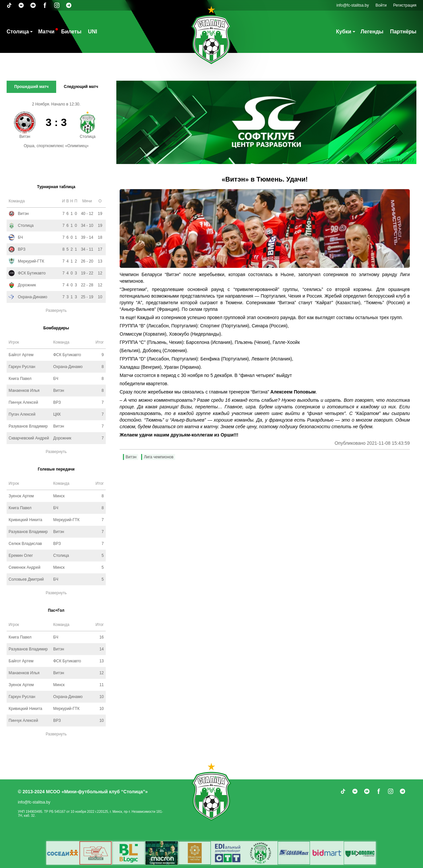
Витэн (131, 457)
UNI (93, 32)
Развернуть (56, 310)
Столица (18, 32)
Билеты (71, 32)
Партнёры (403, 32)
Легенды (372, 32)
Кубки (344, 32)
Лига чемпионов (158, 457)
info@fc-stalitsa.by (353, 5)
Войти (381, 5)
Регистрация (405, 5)
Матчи (46, 32)
